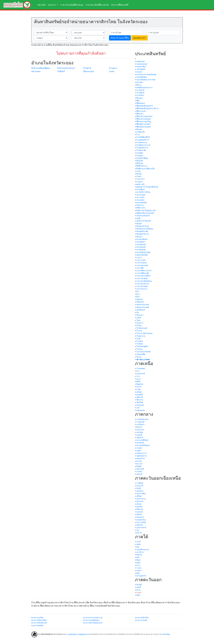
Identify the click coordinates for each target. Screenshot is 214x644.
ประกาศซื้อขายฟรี (120, 5)
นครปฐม (140, 432)
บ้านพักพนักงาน (142, 148)
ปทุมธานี (140, 438)
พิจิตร (138, 382)
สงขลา (139, 570)
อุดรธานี (140, 525)
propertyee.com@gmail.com (79, 634)
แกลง (112, 71)
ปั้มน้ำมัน (140, 161)
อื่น (138, 291)
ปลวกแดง (36, 71)
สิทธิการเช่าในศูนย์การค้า (146, 211)
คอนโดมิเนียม (142, 77)
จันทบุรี (139, 585)
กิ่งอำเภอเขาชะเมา (66, 68)
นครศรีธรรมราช (143, 550)
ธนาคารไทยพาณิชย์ (39, 620)
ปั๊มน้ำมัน (140, 163)
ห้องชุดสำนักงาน (143, 234)
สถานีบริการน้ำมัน (143, 192)
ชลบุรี (139, 587)
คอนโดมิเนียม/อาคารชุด (146, 80)
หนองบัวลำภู (141, 520)
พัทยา (138, 595)
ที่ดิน (138, 101)
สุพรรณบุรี (140, 469)
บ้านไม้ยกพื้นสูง (142, 158)
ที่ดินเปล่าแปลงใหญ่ (144, 122)
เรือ (138, 312)
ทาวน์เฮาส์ (140, 90)
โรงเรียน (140, 341)
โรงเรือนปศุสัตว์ (142, 346)
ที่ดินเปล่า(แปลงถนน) (144, 116)
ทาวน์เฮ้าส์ (140, 93)
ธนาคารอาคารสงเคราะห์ (93, 618)
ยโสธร (139, 504)
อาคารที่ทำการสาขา (144, 271)
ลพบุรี (138, 451)
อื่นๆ (138, 297)
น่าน (138, 376)
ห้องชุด (139, 224)
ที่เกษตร (139, 129)
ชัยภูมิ (139, 488)
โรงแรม (139, 349)
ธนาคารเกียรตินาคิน (39, 623)
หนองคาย (140, 517)
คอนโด (139, 72)
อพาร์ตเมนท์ (141, 244)
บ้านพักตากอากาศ (143, 145)
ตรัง (138, 547)
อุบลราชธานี (141, 528)
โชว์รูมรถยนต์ (142, 328)
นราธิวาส (140, 552)
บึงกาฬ (139, 533)
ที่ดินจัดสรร (141, 103)
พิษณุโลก (140, 384)
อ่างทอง (139, 472)
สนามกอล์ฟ (141, 195)
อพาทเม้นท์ (140, 242)
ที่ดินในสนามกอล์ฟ (144, 127)
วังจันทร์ (61, 71)
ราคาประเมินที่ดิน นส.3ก (97, 5)
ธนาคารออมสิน (37, 626)
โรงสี (138, 339)
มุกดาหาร (140, 501)
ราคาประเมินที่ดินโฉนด (72, 5)
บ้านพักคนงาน (142, 142)
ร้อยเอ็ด (139, 507)
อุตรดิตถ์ (140, 395)
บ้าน (138, 135)
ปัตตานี (139, 555)
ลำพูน (139, 389)
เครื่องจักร (140, 302)
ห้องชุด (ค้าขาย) (143, 226)
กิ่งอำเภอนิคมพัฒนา (41, 68)
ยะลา (138, 565)
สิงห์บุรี (139, 466)
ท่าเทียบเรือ (141, 132)
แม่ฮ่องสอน (141, 410)
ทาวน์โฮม (140, 95)
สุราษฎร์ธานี (141, 576)
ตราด (138, 590)
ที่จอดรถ (140, 98)
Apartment (141, 61)
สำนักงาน (140, 205)
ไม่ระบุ (139, 357)
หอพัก (139, 218)
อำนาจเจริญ (141, 522)
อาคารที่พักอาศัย (143, 273)
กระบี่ (138, 542)
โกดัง (138, 320)
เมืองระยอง (89, 71)
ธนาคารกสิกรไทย (142, 618)
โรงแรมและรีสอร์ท (143, 352)
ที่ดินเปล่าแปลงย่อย (144, 119)
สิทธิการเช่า (141, 208)
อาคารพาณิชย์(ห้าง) (144, 281)
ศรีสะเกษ (140, 509)
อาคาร (139, 258)
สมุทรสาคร (141, 458)
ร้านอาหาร (140, 179)
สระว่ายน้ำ (140, 197)
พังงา (138, 557)
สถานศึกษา (141, 190)
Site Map (166, 634)
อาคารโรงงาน (142, 289)
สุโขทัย (139, 392)
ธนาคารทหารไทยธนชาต (93, 623)
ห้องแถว (139, 237)
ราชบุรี (139, 448)
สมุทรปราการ (141, 453)
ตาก (138, 371)
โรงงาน (139, 331)
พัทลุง (138, 560)
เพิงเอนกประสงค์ (143, 307)
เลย (138, 530)
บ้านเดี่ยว (140, 153)
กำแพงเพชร (141, 368)
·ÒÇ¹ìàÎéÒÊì (141, 69)
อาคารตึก (140, 268)
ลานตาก (140, 182)
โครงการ (140, 323)
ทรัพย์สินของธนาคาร (144, 88)
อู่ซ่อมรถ (140, 299)
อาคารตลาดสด (142, 265)
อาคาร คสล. (141, 260)
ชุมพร (139, 544)
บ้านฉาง (113, 68)
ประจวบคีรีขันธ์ (142, 440)
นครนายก (140, 430)
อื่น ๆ (138, 294)
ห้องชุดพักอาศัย (142, 231)
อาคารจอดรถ (142, 263)
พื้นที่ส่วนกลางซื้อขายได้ (145, 169)
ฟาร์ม (138, 171)
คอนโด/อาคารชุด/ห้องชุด (146, 74)
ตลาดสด (140, 82)
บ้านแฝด (140, 156)
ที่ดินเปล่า (140, 114)
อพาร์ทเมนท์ (141, 247)
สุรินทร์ (139, 514)
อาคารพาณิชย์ (142, 279)
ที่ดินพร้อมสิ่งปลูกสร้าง (145, 106)
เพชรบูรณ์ (140, 405)
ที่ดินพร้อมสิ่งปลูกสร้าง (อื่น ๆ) (147, 108)
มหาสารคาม (141, 499)
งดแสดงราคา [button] (139, 38)
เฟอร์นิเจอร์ (141, 310)
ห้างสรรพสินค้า (142, 239)
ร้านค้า (139, 176)
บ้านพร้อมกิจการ (143, 140)
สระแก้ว (139, 464)
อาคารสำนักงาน (143, 284)
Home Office (141, 67)
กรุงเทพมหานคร (142, 419)
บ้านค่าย (87, 68)
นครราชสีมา (141, 494)
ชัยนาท (139, 427)
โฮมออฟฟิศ (141, 354)
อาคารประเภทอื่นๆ (143, 276)
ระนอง (139, 568)
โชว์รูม (139, 326)
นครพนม (140, 491)
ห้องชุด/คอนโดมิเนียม (145, 229)
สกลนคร (140, 512)
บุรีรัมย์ (139, 496)
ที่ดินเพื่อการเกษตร (143, 124)
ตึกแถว (139, 85)
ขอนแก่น (140, 486)
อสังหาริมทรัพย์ (142, 255)
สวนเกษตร (140, 200)
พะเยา (139, 379)
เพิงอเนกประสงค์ (143, 305)
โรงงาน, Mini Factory (144, 333)
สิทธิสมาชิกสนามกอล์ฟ (145, 213)
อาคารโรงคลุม (142, 286)
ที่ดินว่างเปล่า (141, 111)
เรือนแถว (140, 315)
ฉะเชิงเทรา (141, 424)
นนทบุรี (139, 435)
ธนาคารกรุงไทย (37, 618)
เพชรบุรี (139, 474)
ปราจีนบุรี (140, 443)
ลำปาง (139, 387)
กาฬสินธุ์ (140, 483)
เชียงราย (140, 400)
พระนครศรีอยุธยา (143, 445)
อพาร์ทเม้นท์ (141, 250)
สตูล (138, 573)
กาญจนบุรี (140, 422)
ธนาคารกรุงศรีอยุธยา (91, 620)
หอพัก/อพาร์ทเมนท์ (143, 221)
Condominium (142, 64)
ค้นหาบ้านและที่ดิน (120, 38)
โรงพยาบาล (141, 336)
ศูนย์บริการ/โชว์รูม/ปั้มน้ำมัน (147, 187)
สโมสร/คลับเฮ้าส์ (143, 216)
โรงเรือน (140, 344)
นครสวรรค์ (141, 374)
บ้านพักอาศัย (141, 150)
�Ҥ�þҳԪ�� (143, 359)
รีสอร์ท (139, 174)
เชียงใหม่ (140, 402)
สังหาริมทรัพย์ (141, 203)
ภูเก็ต (138, 563)
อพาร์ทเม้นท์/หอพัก (143, 252)
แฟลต (139, 318)
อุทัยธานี (140, 397)
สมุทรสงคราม (142, 456)
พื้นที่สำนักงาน (142, 166)
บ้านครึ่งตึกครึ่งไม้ (143, 137)
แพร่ (138, 408)
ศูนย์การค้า (141, 184)
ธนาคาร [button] (52, 5)
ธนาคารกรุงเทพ (141, 620)
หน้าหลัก (42, 5)
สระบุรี (139, 461)
